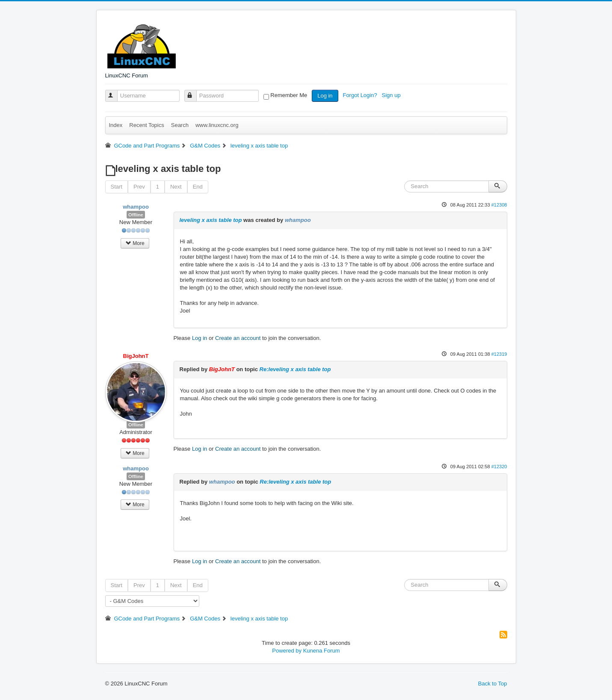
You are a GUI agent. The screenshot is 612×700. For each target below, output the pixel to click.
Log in (325, 96)
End (198, 187)
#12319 (499, 354)
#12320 (499, 467)
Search (180, 125)
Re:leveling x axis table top (295, 369)
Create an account (238, 338)
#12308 (499, 205)
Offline (136, 215)
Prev (139, 187)
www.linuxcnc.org (217, 125)
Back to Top (493, 684)
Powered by (287, 651)
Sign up (392, 95)
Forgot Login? (361, 95)
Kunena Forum (322, 651)
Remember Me (289, 95)
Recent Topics (146, 125)
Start (117, 187)
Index (116, 125)
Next (176, 187)
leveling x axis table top (211, 220)
